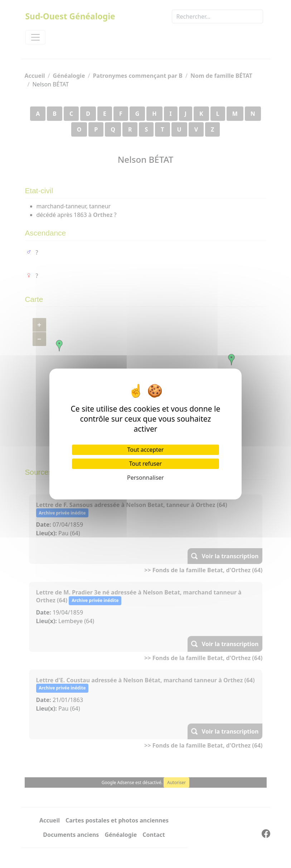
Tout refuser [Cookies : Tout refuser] (145, 464)
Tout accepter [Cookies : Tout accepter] (146, 450)
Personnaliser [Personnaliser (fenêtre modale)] (145, 478)
